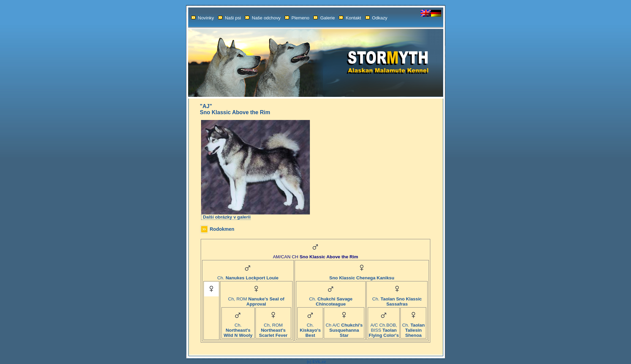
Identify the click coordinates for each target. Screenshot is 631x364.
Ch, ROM (256, 299)
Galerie (324, 18)
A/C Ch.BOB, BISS (384, 328)
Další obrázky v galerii (227, 217)
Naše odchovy (263, 18)
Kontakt (350, 18)
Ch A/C (344, 328)
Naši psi (229, 18)
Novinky (203, 18)
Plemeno (297, 18)
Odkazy (376, 18)
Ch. (248, 276)
